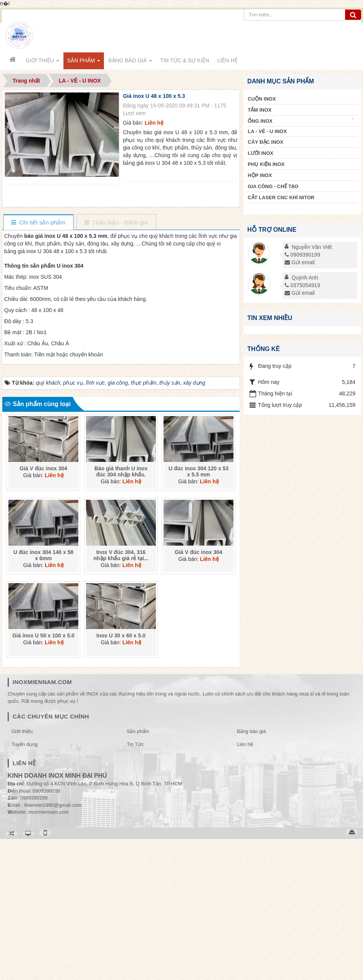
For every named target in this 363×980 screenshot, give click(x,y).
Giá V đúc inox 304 (43, 610)
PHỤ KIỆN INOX (266, 164)
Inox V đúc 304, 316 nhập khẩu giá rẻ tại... (121, 696)
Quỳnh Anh (305, 278)
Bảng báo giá (251, 872)
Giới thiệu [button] (42, 63)
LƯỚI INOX (260, 153)
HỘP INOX (260, 175)
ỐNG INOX (301, 121)
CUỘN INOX (262, 99)
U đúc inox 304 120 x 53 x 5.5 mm (199, 613)
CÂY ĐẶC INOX (265, 142)
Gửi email (300, 262)
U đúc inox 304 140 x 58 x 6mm (43, 696)
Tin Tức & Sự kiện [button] (185, 60)
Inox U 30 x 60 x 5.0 (121, 777)
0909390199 (302, 255)
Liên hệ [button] (227, 60)
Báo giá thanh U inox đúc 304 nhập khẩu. (121, 613)
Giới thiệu (22, 872)
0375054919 (302, 285)
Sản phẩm (138, 872)
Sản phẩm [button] (84, 63)
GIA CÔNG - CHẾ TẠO (273, 186)
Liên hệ (245, 885)
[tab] (38, 223)
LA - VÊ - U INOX (267, 131)
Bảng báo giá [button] (130, 63)
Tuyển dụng (25, 885)
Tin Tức (135, 885)
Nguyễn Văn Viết (312, 247)
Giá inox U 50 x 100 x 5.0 (43, 777)
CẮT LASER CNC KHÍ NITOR (281, 197)
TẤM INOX (259, 110)
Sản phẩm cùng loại (37, 545)
